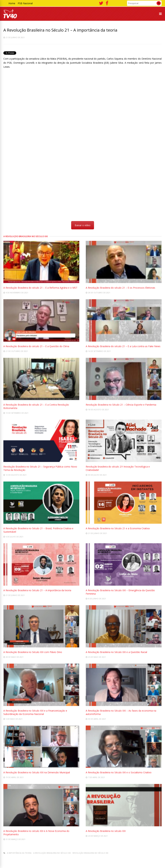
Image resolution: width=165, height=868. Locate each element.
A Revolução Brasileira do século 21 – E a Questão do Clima (36, 346)
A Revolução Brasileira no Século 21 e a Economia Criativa (118, 528)
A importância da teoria (19, 853)
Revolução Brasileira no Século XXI (90, 853)
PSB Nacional (25, 3)
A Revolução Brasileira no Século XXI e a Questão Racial (116, 652)
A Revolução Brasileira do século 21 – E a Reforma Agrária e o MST (40, 288)
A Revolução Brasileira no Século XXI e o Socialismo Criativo (119, 772)
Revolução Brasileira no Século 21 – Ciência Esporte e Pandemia (121, 405)
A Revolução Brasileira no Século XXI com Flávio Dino (33, 652)
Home (12, 3)
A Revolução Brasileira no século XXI (106, 831)
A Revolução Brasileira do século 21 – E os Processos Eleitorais (120, 288)
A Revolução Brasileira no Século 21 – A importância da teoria (37, 590)
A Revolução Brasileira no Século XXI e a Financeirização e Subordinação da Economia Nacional (35, 712)
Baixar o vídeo (83, 225)
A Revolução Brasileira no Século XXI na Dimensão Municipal (37, 772)
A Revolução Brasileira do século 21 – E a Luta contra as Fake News (123, 346)
